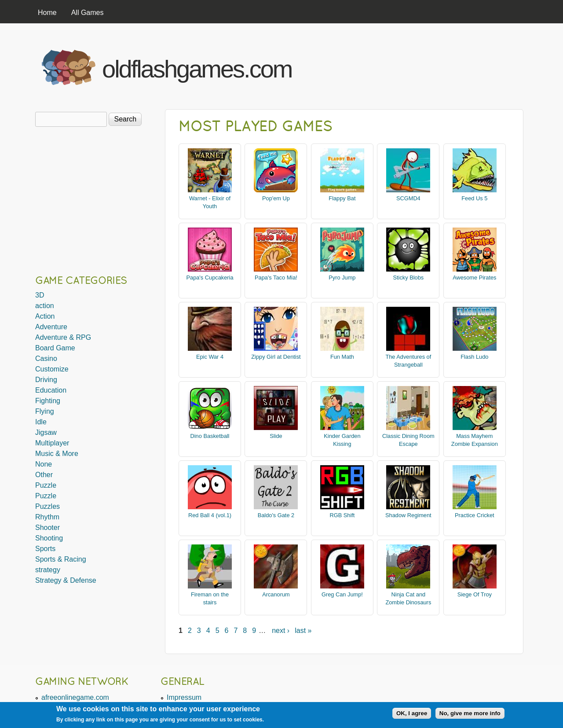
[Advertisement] (418, 65)
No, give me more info (470, 713)
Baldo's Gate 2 (276, 515)
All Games (88, 13)
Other (44, 475)
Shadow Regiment (408, 515)
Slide (276, 436)
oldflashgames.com (197, 69)
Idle (41, 422)
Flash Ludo (474, 357)
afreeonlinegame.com (75, 697)
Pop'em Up (276, 198)
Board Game (55, 348)
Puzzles (48, 506)
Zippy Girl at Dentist (276, 357)
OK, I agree (412, 713)
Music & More (57, 454)
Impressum (184, 697)
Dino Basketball (210, 436)
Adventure (51, 327)
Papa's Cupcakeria (210, 278)
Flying (45, 411)
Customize (52, 369)
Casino (46, 358)
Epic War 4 (210, 357)
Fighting (48, 401)
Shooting (49, 538)
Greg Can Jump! (342, 594)
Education (51, 390)
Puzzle (46, 485)
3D (40, 295)
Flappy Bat (342, 198)
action (45, 306)
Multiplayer (52, 443)
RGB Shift (342, 515)
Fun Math (342, 357)
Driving (46, 380)
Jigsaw (46, 432)
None (44, 464)
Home (47, 13)
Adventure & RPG (63, 337)
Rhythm (47, 517)
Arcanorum (276, 594)
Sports (45, 549)
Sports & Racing (61, 559)
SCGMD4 (408, 198)
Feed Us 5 (474, 198)
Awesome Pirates (474, 278)
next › (281, 631)
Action (45, 316)
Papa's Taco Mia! (276, 278)
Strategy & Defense (66, 580)
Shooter (48, 528)
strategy (48, 570)
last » (303, 631)
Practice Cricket (475, 515)
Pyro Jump (342, 278)
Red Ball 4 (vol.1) (210, 515)
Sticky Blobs (409, 278)
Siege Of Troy (475, 594)
